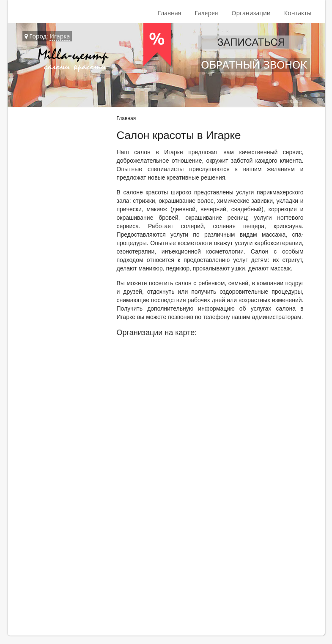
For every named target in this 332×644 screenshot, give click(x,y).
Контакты (298, 13)
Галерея (206, 13)
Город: (47, 36)
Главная (170, 13)
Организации (251, 13)
